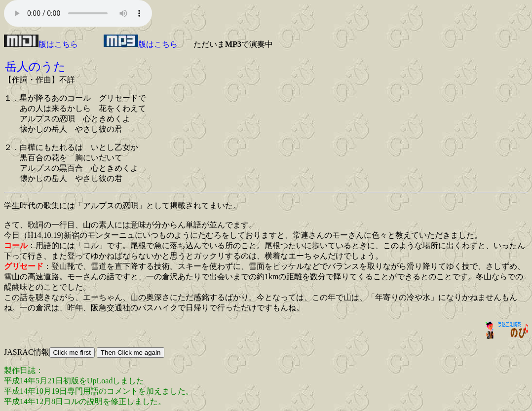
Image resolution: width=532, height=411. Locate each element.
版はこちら (41, 44)
